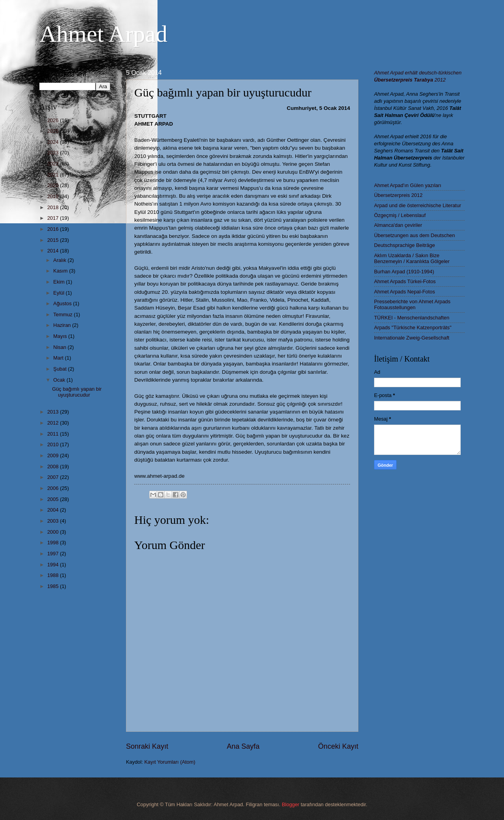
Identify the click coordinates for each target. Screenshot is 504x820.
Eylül (59, 293)
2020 (54, 185)
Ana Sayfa (243, 746)
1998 (54, 543)
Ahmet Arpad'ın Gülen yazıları (408, 185)
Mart (59, 358)
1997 (54, 554)
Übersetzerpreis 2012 (398, 195)
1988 (54, 575)
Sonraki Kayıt (147, 746)
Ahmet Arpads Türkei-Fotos (405, 281)
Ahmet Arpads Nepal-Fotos (405, 292)
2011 (54, 434)
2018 (54, 207)
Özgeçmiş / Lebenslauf (400, 215)
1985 (54, 586)
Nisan (60, 347)
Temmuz (63, 314)
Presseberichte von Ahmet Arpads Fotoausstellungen (412, 304)
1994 (54, 565)
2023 (54, 153)
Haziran (63, 325)
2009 (54, 455)
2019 (54, 196)
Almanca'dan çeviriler (398, 225)
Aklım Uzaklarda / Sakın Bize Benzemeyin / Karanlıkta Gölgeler (412, 258)
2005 (54, 499)
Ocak (60, 380)
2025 (54, 131)
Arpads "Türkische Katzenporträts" (413, 327)
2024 (54, 142)
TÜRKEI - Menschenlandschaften (412, 318)
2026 (54, 120)
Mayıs (61, 336)
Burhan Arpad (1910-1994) (404, 272)
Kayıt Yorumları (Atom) (170, 762)
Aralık (60, 260)
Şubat (60, 369)
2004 (54, 510)
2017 (54, 218)
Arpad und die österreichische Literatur (418, 205)
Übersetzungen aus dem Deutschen (414, 235)
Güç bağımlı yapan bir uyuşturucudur (77, 392)
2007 (54, 477)
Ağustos (63, 303)
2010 (54, 444)
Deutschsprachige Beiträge (405, 245)
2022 (54, 164)
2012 (54, 423)
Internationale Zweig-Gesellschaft (412, 338)
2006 (54, 488)
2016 (54, 229)
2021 (54, 175)
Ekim (59, 282)
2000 (54, 532)
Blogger (291, 804)
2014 (54, 251)
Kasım (61, 271)
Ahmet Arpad (103, 34)
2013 (54, 412)
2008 (54, 467)
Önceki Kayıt (338, 746)
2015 (54, 240)
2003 (54, 521)
